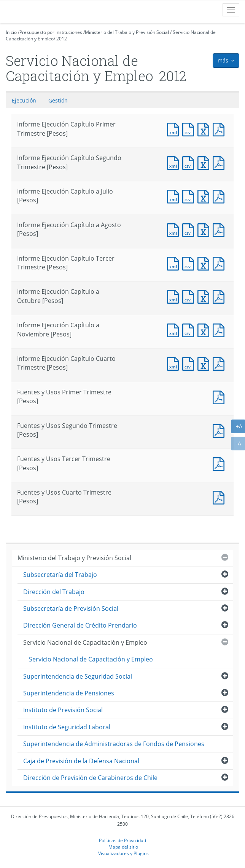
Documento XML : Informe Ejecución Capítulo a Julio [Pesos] (175, 196)
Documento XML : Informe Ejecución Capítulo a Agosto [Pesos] (175, 229)
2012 (62, 39)
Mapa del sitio (123, 847)
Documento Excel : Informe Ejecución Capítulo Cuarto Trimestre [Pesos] (205, 363)
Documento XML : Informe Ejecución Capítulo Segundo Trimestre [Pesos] (175, 162)
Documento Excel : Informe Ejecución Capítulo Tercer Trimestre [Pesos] (205, 263)
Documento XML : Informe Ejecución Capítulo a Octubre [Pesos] (175, 296)
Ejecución (24, 100)
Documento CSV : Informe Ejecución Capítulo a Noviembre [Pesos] (190, 329)
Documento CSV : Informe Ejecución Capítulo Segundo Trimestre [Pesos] (190, 162)
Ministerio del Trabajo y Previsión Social (127, 32)
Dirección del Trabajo (54, 592)
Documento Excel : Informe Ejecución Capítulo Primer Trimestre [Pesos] (205, 129)
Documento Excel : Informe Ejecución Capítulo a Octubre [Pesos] (205, 296)
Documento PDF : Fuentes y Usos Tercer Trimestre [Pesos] (220, 463)
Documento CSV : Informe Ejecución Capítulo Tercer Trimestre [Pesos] (190, 263)
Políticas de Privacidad (123, 840)
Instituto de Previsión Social (63, 710)
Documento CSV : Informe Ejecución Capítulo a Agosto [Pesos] (190, 229)
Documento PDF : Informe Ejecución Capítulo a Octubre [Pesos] (220, 296)
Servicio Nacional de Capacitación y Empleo (85, 642)
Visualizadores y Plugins (123, 853)
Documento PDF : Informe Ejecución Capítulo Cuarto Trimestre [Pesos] (220, 363)
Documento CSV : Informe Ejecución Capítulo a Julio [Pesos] (190, 196)
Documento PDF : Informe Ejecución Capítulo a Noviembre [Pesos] (220, 329)
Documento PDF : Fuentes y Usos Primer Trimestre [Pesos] (220, 396)
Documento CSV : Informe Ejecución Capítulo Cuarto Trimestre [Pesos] (190, 363)
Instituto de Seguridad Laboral (67, 727)
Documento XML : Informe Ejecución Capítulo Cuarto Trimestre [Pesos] (175, 363)
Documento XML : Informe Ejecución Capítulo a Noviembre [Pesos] (175, 329)
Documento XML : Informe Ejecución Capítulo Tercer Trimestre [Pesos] (175, 263)
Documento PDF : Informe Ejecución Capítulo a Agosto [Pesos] (220, 229)
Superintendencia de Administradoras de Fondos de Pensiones (114, 744)
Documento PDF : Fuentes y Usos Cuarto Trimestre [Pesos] (220, 497)
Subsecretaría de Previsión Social (71, 609)
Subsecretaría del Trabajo (60, 575)
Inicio (11, 32)
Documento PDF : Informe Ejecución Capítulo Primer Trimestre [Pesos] (220, 129)
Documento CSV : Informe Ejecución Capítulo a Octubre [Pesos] (190, 296)
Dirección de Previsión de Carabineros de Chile (90, 778)
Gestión (58, 100)
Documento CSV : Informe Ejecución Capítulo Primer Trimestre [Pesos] (190, 129)
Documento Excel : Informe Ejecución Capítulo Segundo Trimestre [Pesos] (205, 162)
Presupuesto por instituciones (51, 32)
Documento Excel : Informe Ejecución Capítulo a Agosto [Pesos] (205, 229)
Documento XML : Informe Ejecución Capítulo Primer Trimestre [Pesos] (175, 129)
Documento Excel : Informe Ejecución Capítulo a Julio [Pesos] (205, 196)
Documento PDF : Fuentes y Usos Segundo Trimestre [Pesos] (220, 430)
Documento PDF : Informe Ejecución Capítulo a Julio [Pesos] (220, 196)
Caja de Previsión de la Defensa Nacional (81, 761)
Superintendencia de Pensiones (69, 693)
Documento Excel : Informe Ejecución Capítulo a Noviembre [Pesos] (205, 329)
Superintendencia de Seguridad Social (78, 676)
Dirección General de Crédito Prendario (80, 625)
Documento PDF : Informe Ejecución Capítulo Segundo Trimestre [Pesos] (220, 162)
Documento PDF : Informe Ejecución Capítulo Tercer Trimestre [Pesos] (220, 263)
